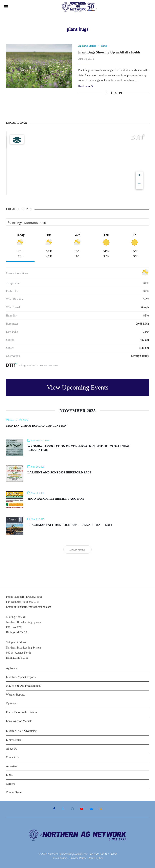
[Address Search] (78, 223)
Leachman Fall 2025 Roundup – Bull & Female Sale (70, 525)
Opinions (11, 703)
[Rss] (101, 809)
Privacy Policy (78, 858)
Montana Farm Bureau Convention (36, 426)
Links (9, 775)
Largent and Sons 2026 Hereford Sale (60, 472)
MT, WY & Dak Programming (23, 686)
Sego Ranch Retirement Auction (56, 499)
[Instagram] (72, 809)
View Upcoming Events (77, 387)
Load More (77, 550)
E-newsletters (14, 740)
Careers (10, 784)
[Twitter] (63, 809)
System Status (59, 858)
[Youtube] (82, 809)
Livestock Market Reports (21, 677)
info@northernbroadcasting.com (33, 607)
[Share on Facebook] (111, 93)
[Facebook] (54, 809)
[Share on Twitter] (116, 93)
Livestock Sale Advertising (21, 731)
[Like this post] (107, 93)
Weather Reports (15, 695)
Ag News (11, 668)
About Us (12, 749)
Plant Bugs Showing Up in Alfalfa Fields (109, 52)
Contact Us (12, 757)
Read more (86, 86)
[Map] (77, 163)
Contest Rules (14, 792)
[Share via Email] (120, 93)
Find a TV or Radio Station (21, 712)
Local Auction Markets (19, 721)
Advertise (12, 766)
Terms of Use (96, 858)
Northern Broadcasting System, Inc (68, 854)
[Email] (91, 809)
